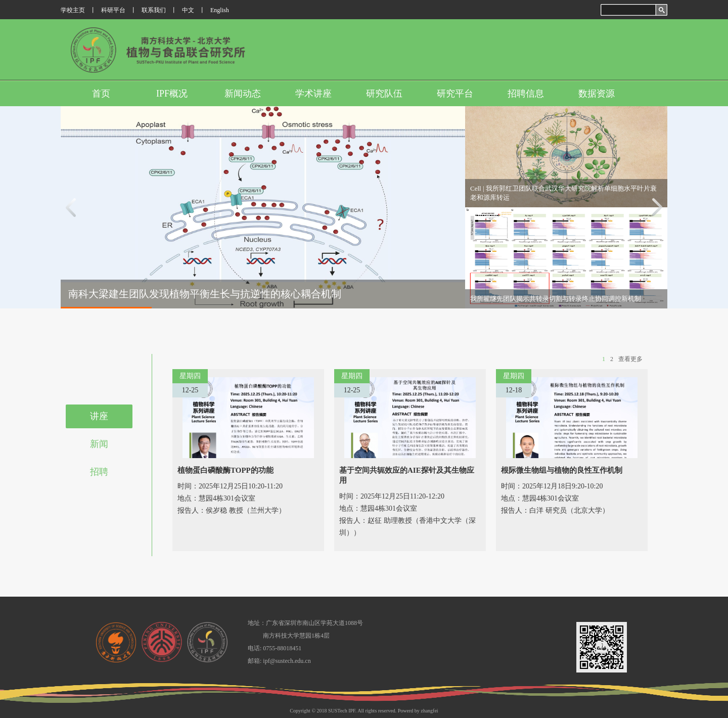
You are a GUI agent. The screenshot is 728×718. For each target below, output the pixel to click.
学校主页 (73, 10)
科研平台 (113, 10)
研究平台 (455, 94)
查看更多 (630, 359)
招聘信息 (526, 94)
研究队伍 (384, 94)
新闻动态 (243, 94)
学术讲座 (313, 94)
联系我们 (154, 10)
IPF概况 (172, 94)
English (220, 10)
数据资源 (597, 94)
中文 (188, 10)
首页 (101, 94)
